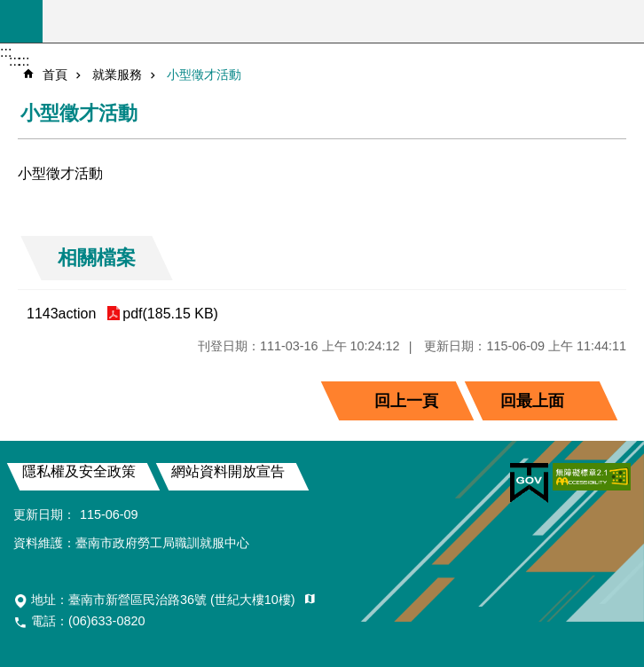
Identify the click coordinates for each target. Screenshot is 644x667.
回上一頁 (406, 401)
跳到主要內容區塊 (9, 9)
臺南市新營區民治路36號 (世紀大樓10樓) (184, 600)
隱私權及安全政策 (79, 471)
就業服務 (117, 75)
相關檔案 (97, 258)
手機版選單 (21, 21)
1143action (61, 314)
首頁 (55, 75)
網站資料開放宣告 (228, 471)
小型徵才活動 (204, 75)
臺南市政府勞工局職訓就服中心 (343, 21)
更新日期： (44, 514)
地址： (165, 600)
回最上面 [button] (532, 401)
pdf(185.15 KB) (170, 314)
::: (6, 52)
